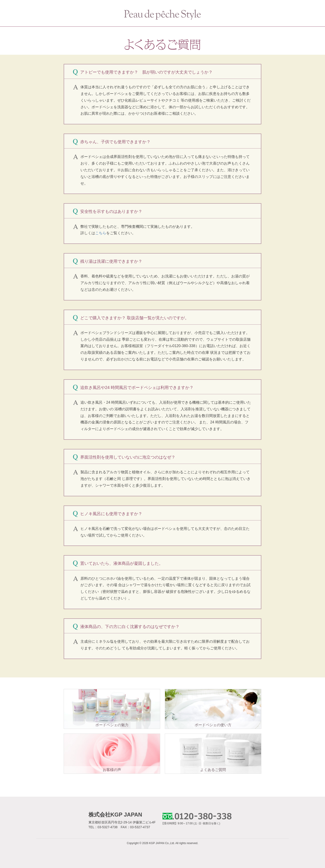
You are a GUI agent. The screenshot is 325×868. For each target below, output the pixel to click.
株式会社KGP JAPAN (115, 815)
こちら (101, 233)
